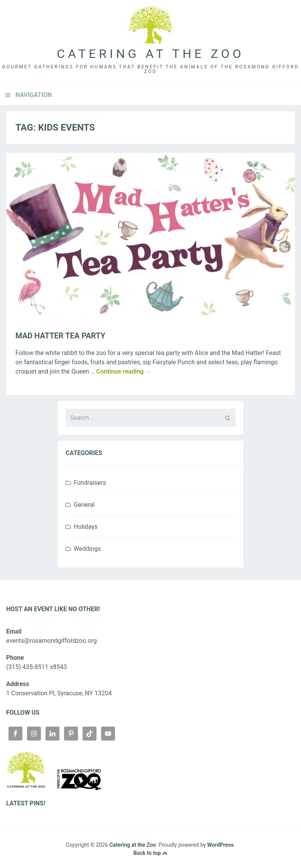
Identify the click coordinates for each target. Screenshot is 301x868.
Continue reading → (124, 371)
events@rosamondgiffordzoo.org (52, 641)
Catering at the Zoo (150, 54)
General (84, 505)
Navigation (34, 95)
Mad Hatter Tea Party (60, 336)
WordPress (221, 845)
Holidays (86, 527)
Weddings (87, 549)
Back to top (150, 853)
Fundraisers (90, 483)
